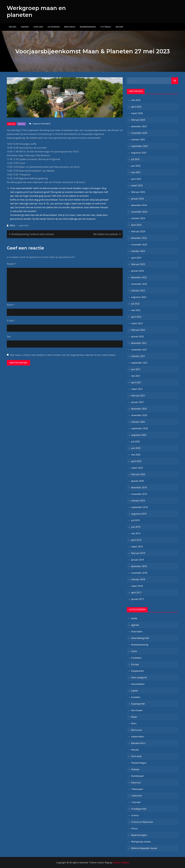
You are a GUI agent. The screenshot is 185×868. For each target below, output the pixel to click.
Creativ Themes (121, 863)
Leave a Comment (41, 124)
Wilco (12, 225)
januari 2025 (138, 199)
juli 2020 (135, 442)
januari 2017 (138, 599)
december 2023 (139, 238)
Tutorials (106, 27)
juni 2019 (136, 527)
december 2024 (139, 205)
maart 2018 (137, 586)
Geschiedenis (138, 684)
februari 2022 (138, 330)
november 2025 (139, 133)
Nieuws (13, 27)
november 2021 (139, 350)
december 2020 (139, 409)
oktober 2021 (138, 356)
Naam (11, 305)
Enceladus (136, 658)
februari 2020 (138, 474)
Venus (134, 828)
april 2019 (136, 540)
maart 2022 (137, 323)
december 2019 (139, 487)
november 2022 (139, 284)
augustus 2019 (139, 514)
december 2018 (139, 566)
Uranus (135, 815)
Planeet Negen (139, 763)
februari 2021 (138, 396)
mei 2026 (136, 100)
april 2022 (136, 317)
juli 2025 (135, 159)
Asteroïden (137, 632)
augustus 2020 (139, 435)
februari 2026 (138, 120)
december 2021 (139, 343)
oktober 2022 (138, 291)
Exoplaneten (138, 671)
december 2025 (139, 126)
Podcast (135, 769)
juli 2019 (135, 520)
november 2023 (139, 245)
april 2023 (136, 258)
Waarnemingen (88, 27)
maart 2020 (137, 468)
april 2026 (136, 107)
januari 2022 (138, 336)
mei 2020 (136, 455)
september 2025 (140, 146)
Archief (119, 27)
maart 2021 (137, 389)
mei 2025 (136, 172)
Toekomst (136, 796)
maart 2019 (137, 547)
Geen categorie (139, 677)
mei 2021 (136, 376)
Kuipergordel (138, 704)
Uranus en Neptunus (142, 822)
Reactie (11, 264)
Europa (135, 664)
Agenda (25, 27)
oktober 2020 (138, 422)
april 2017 (136, 593)
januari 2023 (138, 271)
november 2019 (139, 494)
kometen (136, 697)
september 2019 (140, 507)
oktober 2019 (138, 501)
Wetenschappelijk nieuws (144, 848)
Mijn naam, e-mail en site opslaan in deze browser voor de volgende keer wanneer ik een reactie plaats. (63, 355)
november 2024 (139, 212)
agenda (11, 124)
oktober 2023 (138, 251)
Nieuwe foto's (138, 743)
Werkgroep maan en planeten (38, 11)
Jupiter (135, 691)
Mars (134, 723)
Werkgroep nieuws (141, 842)
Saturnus (136, 783)
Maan (134, 717)
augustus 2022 (139, 297)
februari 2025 (138, 192)
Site (9, 336)
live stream (137, 710)
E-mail (11, 321)
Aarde (134, 618)
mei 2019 (136, 533)
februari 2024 (138, 231)
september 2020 (140, 428)
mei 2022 (136, 310)
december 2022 (139, 277)
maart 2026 (137, 113)
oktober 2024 (138, 218)
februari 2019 (138, 553)
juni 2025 (136, 166)
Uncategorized (139, 809)
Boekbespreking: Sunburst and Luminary (33, 234)
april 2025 (136, 179)
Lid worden (54, 27)
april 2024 (136, 225)
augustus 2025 (139, 153)
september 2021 (140, 363)
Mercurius (70, 27)
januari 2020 (138, 481)
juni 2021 (136, 369)
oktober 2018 (138, 579)
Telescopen (137, 789)
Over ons (38, 27)
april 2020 (136, 461)
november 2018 (139, 573)
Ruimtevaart (137, 776)
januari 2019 (138, 560)
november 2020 (139, 415)
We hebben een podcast (106, 234)
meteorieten (138, 737)
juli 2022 (135, 304)
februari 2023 (138, 264)
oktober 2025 (138, 140)
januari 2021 (138, 402)
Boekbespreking (140, 645)
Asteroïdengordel (140, 638)
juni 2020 (136, 448)
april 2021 (136, 382)
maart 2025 (137, 185)
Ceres (134, 651)
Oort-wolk (136, 756)
